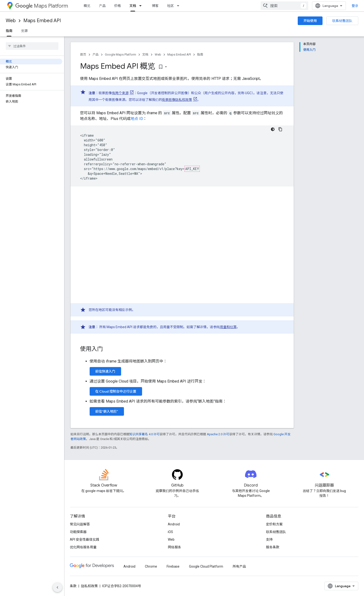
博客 (155, 6)
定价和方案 (274, 524)
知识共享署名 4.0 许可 (145, 434)
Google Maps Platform (120, 54)
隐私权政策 (89, 586)
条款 (73, 586)
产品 (102, 6)
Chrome (151, 566)
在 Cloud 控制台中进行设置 (116, 391)
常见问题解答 (80, 524)
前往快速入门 (105, 371)
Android (174, 524)
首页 (83, 54)
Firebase (173, 566)
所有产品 (239, 566)
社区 (170, 6)
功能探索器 (78, 532)
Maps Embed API (42, 21)
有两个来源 (120, 93)
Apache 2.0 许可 (218, 434)
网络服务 (174, 547)
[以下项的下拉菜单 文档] (142, 6)
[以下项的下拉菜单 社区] (179, 6)
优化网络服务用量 (83, 547)
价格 (118, 6)
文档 (145, 54)
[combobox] (284, 6)
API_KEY (192, 169)
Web (11, 21)
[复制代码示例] (280, 129)
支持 (269, 539)
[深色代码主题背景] (273, 129)
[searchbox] (32, 46)
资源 (24, 31)
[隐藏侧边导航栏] (57, 587)
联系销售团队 (342, 21)
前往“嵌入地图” (107, 411)
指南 (200, 54)
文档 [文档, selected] (133, 6)
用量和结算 (228, 327)
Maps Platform (42, 6)
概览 (87, 6)
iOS (170, 532)
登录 (355, 6)
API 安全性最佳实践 (85, 539)
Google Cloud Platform (206, 566)
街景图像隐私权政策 (177, 100)
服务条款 (273, 547)
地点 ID (137, 119)
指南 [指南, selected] (9, 31)
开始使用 (310, 21)
